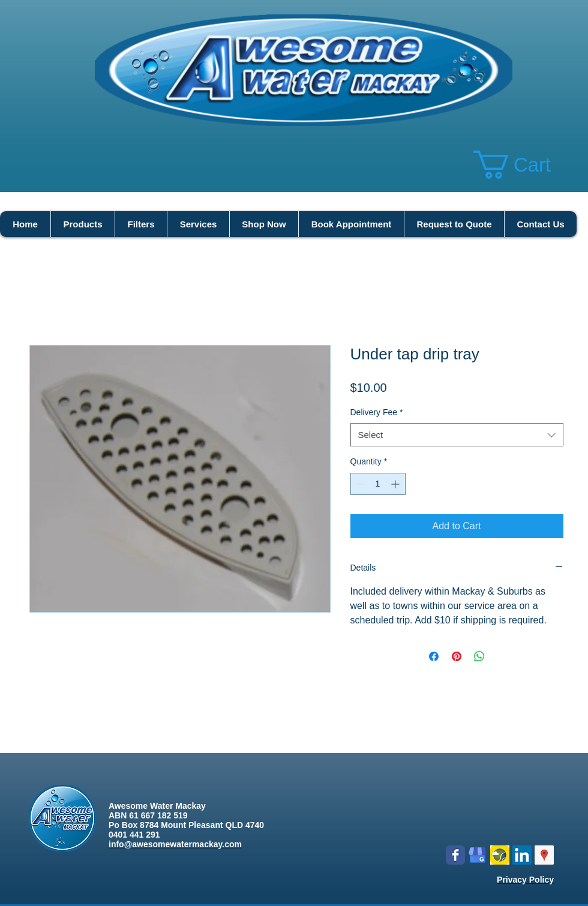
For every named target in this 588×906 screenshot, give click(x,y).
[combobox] (457, 435)
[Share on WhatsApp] (479, 656)
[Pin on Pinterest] (457, 656)
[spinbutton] (378, 484)
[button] (527, 165)
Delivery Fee (377, 412)
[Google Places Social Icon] (544, 855)
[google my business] (478, 855)
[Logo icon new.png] (500, 855)
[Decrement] (360, 484)
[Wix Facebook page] (455, 855)
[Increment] (396, 484)
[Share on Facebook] (434, 656)
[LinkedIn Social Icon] (522, 855)
